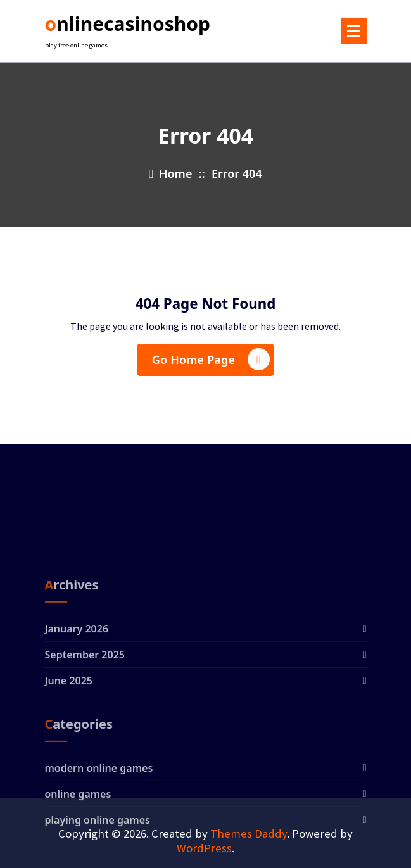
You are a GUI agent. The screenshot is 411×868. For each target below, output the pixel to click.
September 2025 (85, 701)
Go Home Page (211, 359)
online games (78, 840)
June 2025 (69, 727)
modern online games (99, 814)
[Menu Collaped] (354, 31)
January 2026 (77, 675)
